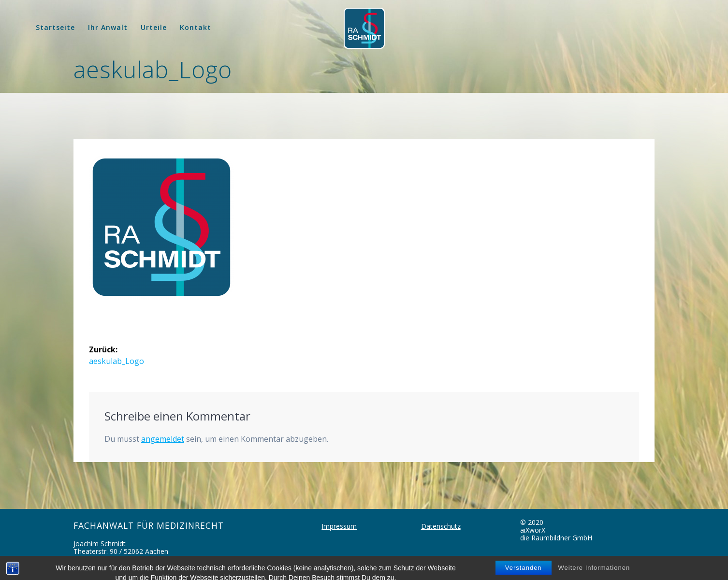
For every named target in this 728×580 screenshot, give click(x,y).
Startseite (55, 27)
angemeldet (163, 439)
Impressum (339, 526)
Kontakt (196, 27)
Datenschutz (441, 526)
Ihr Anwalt (108, 27)
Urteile (154, 27)
